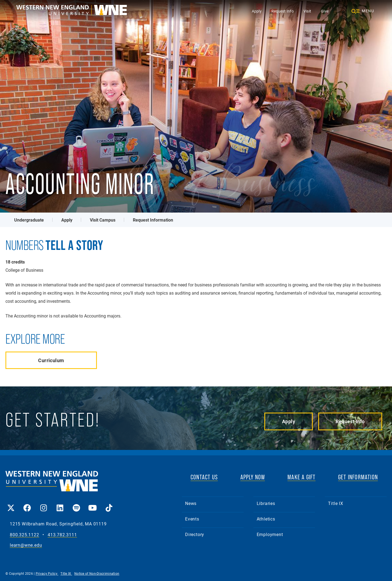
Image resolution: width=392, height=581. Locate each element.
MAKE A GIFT (301, 477)
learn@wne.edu (26, 545)
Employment (270, 534)
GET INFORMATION (358, 477)
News (191, 503)
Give (325, 11)
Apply (257, 11)
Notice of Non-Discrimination (97, 573)
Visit (307, 11)
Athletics (266, 519)
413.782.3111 (62, 535)
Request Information (153, 220)
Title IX (336, 503)
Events (192, 519)
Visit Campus (103, 220)
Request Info (283, 11)
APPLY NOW (253, 477)
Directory (195, 534)
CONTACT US (204, 477)
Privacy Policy (47, 573)
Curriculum (51, 360)
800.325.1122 (24, 535)
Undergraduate (29, 220)
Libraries (266, 503)
